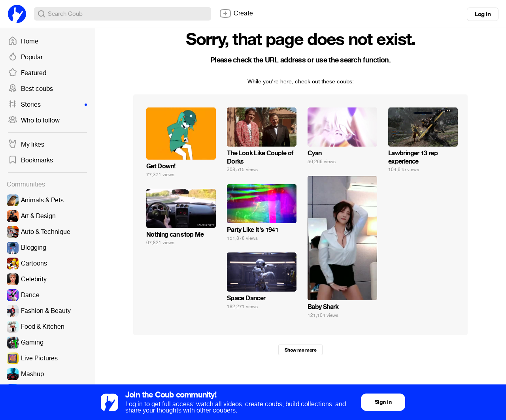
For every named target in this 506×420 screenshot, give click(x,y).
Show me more (300, 350)
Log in (483, 14)
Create (236, 13)
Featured (27, 73)
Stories (47, 105)
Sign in (383, 402)
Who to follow (34, 121)
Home (23, 41)
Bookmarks (30, 160)
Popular (25, 57)
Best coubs (30, 89)
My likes (26, 145)
